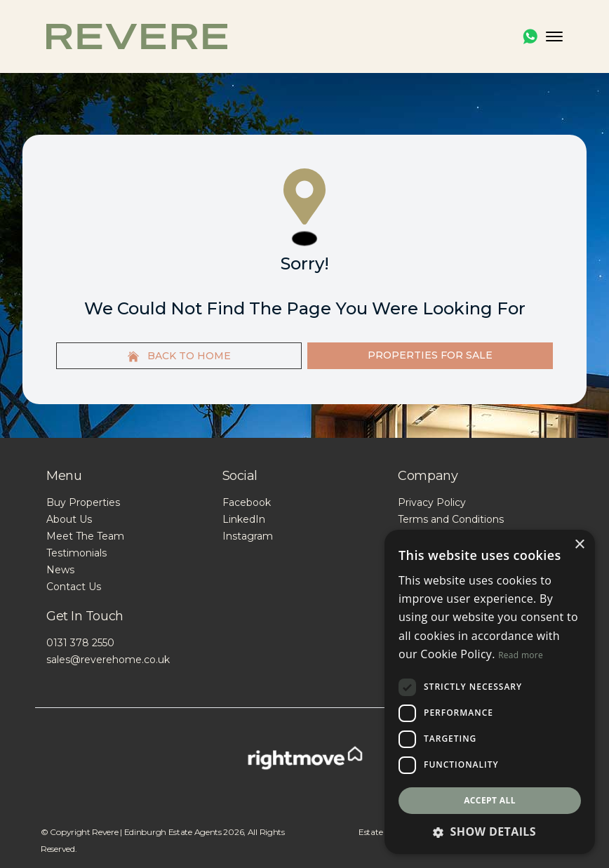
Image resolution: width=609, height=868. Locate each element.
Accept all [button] (490, 800)
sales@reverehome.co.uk (108, 660)
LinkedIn (244, 519)
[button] (490, 832)
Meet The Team (85, 536)
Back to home (179, 356)
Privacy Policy (432, 502)
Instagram (248, 536)
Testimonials (76, 553)
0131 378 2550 (80, 643)
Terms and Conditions (451, 519)
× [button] (579, 545)
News (60, 570)
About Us (69, 519)
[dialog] (490, 692)
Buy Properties (83, 502)
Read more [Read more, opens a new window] (521, 655)
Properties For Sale (430, 355)
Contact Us (74, 587)
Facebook (247, 502)
